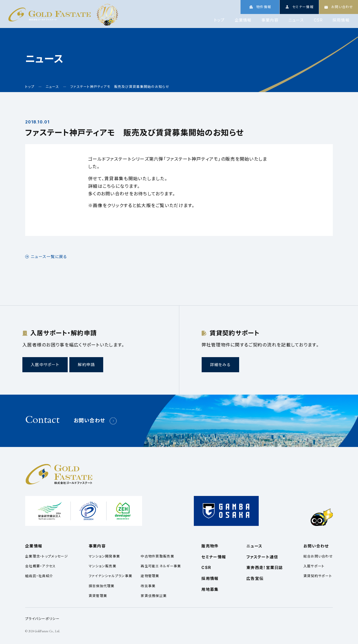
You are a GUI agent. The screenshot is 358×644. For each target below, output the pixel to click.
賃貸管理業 (98, 596)
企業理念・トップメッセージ (47, 556)
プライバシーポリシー (42, 619)
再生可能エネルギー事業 (161, 566)
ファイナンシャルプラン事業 (111, 576)
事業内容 (270, 20)
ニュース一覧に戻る (49, 257)
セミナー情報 (214, 557)
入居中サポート (45, 365)
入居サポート (314, 566)
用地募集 (210, 589)
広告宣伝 (255, 578)
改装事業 (148, 586)
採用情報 (341, 20)
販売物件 (210, 546)
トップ (219, 20)
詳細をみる (220, 365)
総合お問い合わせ (318, 556)
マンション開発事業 (104, 556)
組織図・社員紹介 (39, 576)
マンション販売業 (103, 566)
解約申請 (86, 365)
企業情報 (243, 20)
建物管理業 (150, 576)
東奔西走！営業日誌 (265, 567)
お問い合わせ (89, 421)
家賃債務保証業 (154, 596)
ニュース (296, 20)
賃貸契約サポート (318, 576)
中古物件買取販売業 (157, 556)
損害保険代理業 (102, 586)
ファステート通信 (262, 557)
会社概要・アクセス (41, 566)
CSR (318, 20)
